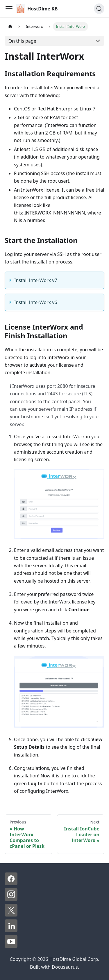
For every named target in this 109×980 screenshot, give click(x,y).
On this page (22, 41)
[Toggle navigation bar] (9, 9)
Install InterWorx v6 (36, 302)
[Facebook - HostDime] (11, 883)
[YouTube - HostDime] (11, 946)
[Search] (99, 9)
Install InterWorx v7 (36, 280)
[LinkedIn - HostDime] (11, 930)
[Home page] (10, 27)
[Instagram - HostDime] (11, 899)
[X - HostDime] (11, 915)
